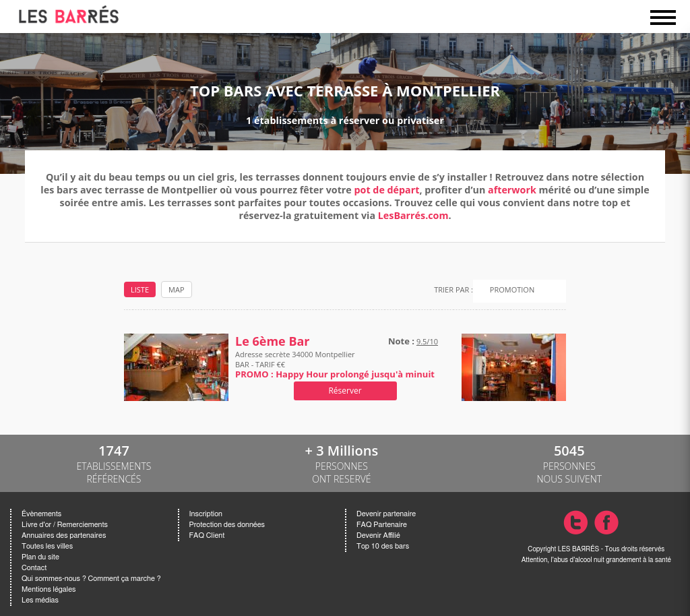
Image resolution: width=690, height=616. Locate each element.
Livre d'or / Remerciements (65, 525)
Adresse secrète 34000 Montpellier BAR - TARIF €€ (335, 364)
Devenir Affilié (378, 535)
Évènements (41, 514)
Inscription (206, 514)
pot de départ (387, 190)
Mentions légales (49, 589)
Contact (34, 568)
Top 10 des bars (383, 546)
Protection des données (227, 525)
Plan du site (40, 557)
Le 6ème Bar (273, 341)
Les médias (40, 600)
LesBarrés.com (413, 215)
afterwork (512, 190)
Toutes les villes (47, 546)
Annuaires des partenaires (64, 535)
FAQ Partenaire (382, 525)
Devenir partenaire (386, 514)
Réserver (345, 391)
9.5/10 (427, 341)
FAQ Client (207, 535)
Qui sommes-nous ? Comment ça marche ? (91, 579)
